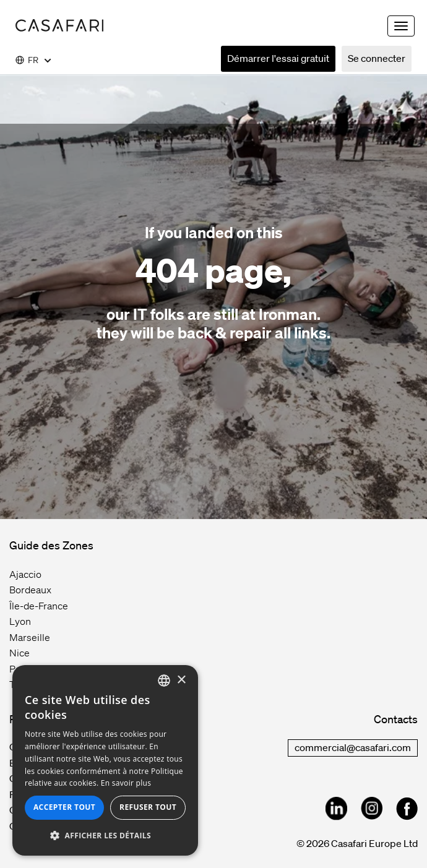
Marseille (30, 637)
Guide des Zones (51, 545)
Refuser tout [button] (148, 807)
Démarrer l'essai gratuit (278, 58)
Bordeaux (30, 590)
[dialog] (105, 760)
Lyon (20, 621)
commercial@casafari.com (353, 747)
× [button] (181, 680)
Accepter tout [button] (64, 807)
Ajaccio (25, 574)
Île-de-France (39, 606)
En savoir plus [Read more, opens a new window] (126, 783)
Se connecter (377, 58)
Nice (19, 653)
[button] (105, 836)
